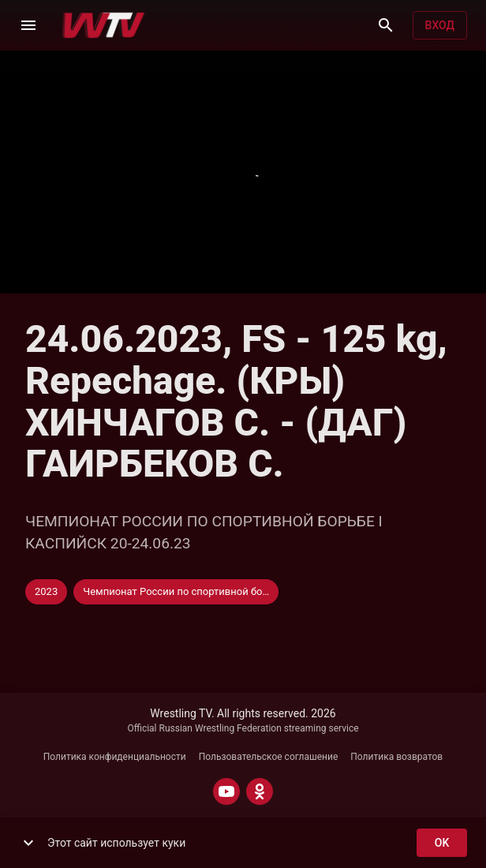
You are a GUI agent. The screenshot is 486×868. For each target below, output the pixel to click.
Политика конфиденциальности (115, 757)
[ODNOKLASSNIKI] (260, 791)
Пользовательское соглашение (269, 757)
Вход (440, 26)
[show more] (28, 843)
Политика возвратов (396, 757)
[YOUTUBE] (226, 791)
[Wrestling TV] (104, 25)
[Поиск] (386, 25)
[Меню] (28, 25)
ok (442, 843)
